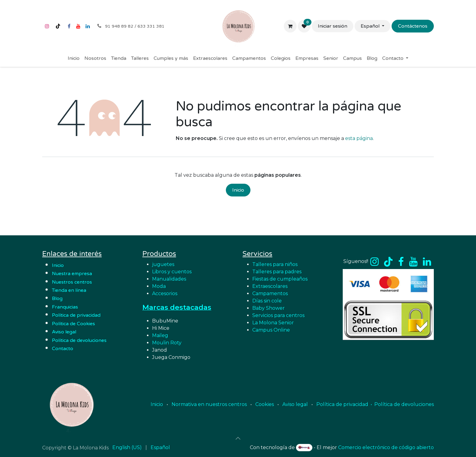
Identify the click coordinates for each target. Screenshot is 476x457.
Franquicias (65, 307)
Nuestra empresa (73, 274)
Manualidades (169, 279)
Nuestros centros (72, 282)
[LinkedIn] (88, 26)
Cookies (265, 404)
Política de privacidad (76, 315)
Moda (159, 286)
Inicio (238, 190)
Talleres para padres (277, 272)
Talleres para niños (275, 264)
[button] (238, 438)
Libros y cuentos (172, 272)
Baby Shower (269, 308)
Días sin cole (267, 301)
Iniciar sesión (333, 26)
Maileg (160, 335)
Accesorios (165, 293)
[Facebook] (69, 26)
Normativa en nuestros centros (209, 404)
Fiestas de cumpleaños (280, 279)
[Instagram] (47, 26)
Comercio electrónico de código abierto (386, 447)
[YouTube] (78, 26)
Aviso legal (295, 404)
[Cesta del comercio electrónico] (290, 26)
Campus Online (271, 330)
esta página (359, 138)
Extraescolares (270, 286)
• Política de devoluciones (402, 404)
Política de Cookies (73, 324)
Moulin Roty (167, 343)
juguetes (163, 264)
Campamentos (270, 293)
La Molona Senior (273, 323)
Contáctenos (413, 26)
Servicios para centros (278, 315)
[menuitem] (74, 58)
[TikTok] (58, 26)
